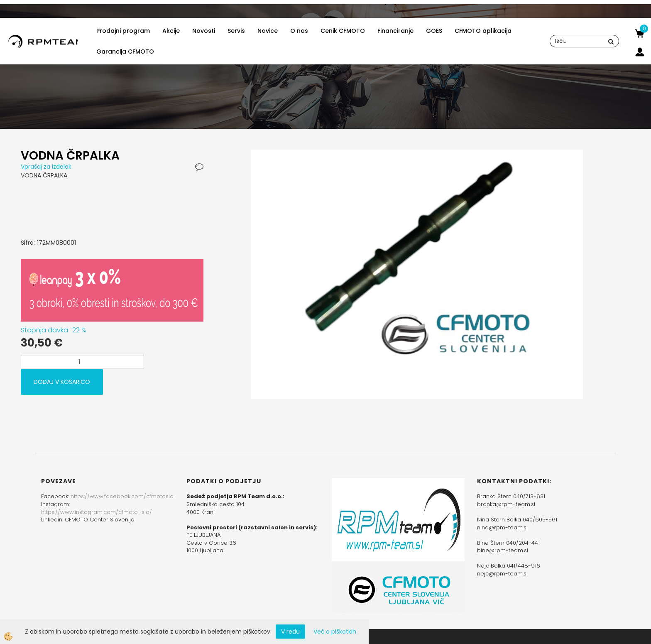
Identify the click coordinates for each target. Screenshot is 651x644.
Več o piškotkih (335, 632)
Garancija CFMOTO (125, 52)
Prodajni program (123, 31)
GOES (434, 31)
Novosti (204, 31)
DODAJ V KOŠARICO (62, 382)
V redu (290, 632)
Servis (236, 31)
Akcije (171, 31)
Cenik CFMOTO (343, 31)
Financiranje (395, 31)
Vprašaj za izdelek (46, 167)
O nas (299, 31)
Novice (268, 31)
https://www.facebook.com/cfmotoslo (122, 496)
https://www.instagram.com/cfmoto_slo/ (97, 512)
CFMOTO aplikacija (483, 31)
